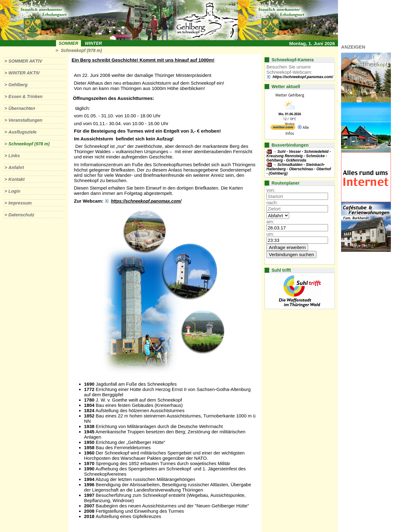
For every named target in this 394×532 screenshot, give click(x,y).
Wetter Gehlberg (290, 95)
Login (14, 191)
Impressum (20, 203)
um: (270, 234)
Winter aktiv (24, 73)
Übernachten (22, 108)
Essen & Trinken (25, 97)
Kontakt (16, 179)
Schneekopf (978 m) (81, 50)
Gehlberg (18, 85)
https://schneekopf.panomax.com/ (146, 201)
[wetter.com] (283, 128)
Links (14, 156)
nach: (272, 202)
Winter (93, 43)
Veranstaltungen (25, 120)
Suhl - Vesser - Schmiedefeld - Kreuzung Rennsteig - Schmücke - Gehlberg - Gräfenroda (299, 156)
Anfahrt (16, 167)
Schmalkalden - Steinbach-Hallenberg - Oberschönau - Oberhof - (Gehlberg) (299, 169)
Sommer (69, 43)
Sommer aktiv (25, 61)
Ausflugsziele (22, 132)
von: (271, 190)
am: (270, 221)
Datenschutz (21, 215)
